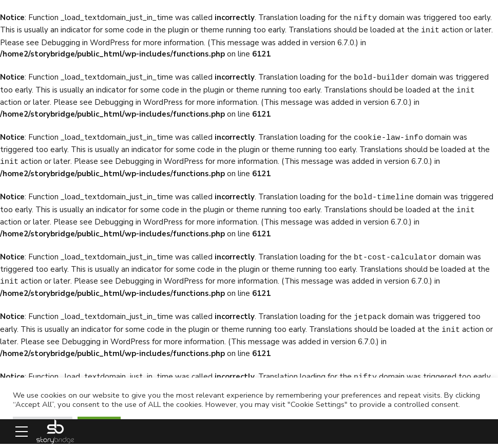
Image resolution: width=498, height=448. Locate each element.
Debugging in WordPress (85, 42)
